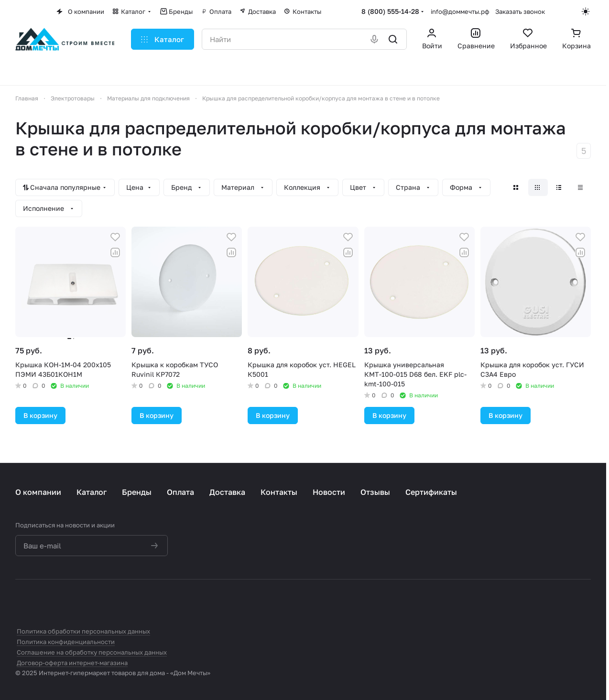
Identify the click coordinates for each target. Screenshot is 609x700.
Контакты (279, 492)
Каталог (92, 492)
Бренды (137, 492)
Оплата (180, 492)
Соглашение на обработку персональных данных (92, 652)
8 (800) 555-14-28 (390, 11)
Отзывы (375, 492)
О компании (38, 492)
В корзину (40, 415)
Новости (329, 492)
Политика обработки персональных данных (83, 631)
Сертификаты (431, 492)
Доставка (227, 492)
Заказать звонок (520, 11)
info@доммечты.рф (460, 11)
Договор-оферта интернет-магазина (72, 663)
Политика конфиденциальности (66, 642)
